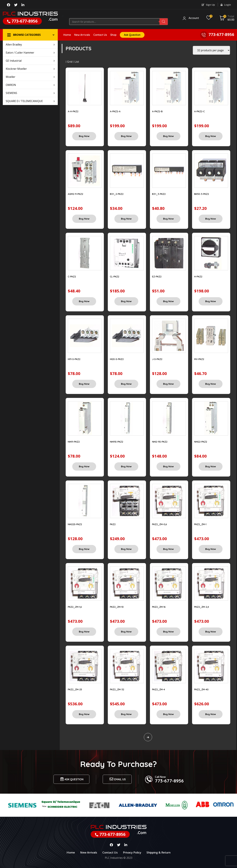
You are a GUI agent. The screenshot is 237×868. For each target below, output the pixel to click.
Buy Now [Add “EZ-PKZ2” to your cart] (168, 301)
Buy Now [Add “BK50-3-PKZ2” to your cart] (211, 219)
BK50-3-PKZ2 (202, 194)
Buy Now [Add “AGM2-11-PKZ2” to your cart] (84, 219)
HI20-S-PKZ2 (117, 359)
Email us (117, 779)
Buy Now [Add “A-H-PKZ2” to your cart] (84, 136)
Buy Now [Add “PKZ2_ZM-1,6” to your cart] (84, 632)
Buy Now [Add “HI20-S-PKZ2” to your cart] (126, 384)
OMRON (30, 85)
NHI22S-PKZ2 (75, 524)
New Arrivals (82, 35)
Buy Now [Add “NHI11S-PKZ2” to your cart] (126, 466)
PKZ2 (113, 524)
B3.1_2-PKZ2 (117, 194)
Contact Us (100, 35)
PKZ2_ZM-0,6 (159, 524)
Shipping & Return (158, 852)
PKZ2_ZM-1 (200, 524)
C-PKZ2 (72, 277)
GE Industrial (30, 61)
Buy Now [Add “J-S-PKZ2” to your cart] (168, 384)
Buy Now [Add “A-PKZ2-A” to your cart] (126, 136)
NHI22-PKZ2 (201, 442)
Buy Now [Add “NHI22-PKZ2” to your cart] (211, 466)
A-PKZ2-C (199, 111)
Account (194, 18)
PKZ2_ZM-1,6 (75, 607)
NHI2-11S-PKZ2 (160, 442)
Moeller (30, 77)
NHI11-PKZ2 (74, 442)
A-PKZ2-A (115, 111)
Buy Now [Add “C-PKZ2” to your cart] (84, 301)
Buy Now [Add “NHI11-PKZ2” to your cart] (84, 466)
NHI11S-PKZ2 (117, 442)
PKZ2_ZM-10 (117, 607)
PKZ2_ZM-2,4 (202, 607)
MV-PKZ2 (199, 359)
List (76, 62)
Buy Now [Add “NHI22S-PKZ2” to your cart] (84, 549)
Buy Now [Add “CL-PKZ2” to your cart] (126, 301)
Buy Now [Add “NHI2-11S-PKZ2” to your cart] (168, 466)
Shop (113, 35)
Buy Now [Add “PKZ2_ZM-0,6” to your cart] (168, 549)
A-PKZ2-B (157, 111)
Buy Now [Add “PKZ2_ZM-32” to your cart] (126, 714)
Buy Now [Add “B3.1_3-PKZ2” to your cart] (168, 219)
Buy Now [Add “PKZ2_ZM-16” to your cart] (168, 632)
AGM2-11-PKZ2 (75, 194)
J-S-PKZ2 (157, 359)
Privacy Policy (132, 852)
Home (67, 35)
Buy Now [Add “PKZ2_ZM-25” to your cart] (84, 714)
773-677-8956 (22, 21)
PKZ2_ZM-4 (158, 689)
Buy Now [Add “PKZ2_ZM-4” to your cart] (168, 714)
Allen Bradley (30, 45)
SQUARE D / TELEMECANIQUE (30, 101)
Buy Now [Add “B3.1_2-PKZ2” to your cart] (126, 219)
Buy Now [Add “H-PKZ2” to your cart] (211, 301)
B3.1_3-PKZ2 (159, 194)
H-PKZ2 (198, 277)
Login (226, 5)
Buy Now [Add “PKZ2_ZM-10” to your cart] (126, 632)
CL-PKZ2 (115, 277)
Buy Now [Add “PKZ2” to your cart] (126, 549)
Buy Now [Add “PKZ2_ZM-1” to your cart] (211, 549)
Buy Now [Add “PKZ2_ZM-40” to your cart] (211, 714)
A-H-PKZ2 (73, 111)
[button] (30, 35)
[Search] (164, 22)
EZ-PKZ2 (157, 277)
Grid (69, 62)
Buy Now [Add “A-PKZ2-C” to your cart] (211, 136)
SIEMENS (30, 93)
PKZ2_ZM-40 (201, 689)
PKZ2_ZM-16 (159, 607)
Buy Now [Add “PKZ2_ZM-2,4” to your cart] (211, 632)
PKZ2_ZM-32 (117, 689)
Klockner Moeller (30, 69)
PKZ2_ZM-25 (75, 689)
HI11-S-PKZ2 (74, 359)
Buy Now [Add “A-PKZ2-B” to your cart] (168, 136)
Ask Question (132, 35)
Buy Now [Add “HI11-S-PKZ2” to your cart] (84, 384)
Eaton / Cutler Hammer (30, 53)
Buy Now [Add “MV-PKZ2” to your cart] (211, 384)
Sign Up (208, 5)
